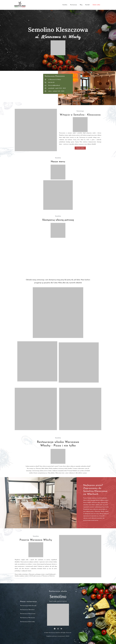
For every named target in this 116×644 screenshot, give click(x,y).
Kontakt (88, 5)
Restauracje (74, 5)
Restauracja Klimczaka (28, 622)
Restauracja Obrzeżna (27, 610)
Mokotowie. (52, 576)
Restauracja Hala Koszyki (28, 606)
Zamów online (96, 5)
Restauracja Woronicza (28, 618)
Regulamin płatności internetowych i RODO (58, 636)
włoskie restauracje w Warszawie (26, 574)
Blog (81, 5)
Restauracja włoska (58, 591)
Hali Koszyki (33, 576)
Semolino (65, 5)
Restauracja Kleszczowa (28, 614)
